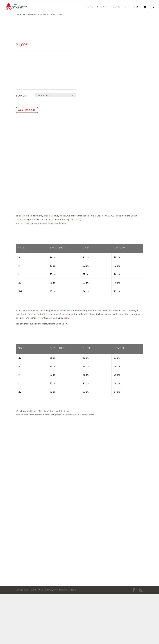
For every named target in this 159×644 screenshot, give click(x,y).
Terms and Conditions (67, 590)
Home (90, 7)
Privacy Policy (53, 590)
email (66, 318)
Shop (101, 7)
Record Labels (29, 14)
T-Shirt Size (21, 96)
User (137, 7)
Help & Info (119, 7)
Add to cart (27, 110)
